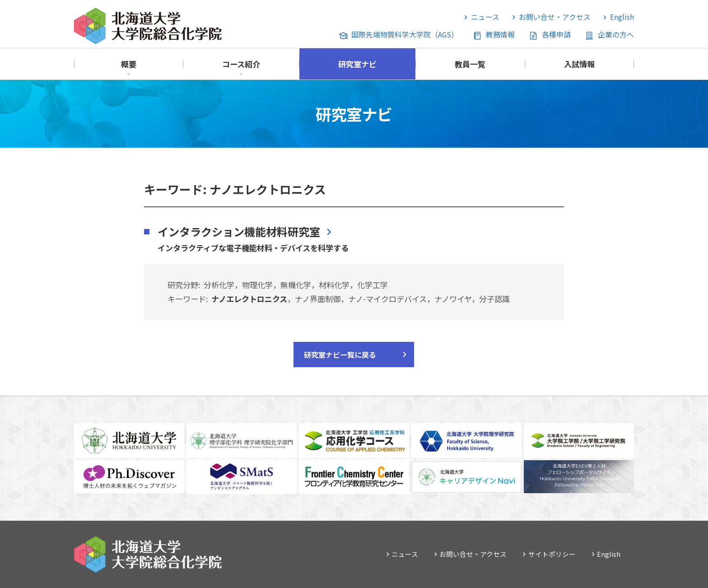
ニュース (485, 17)
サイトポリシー (552, 554)
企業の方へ (616, 35)
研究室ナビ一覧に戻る (340, 355)
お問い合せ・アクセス (555, 17)
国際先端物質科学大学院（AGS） (405, 35)
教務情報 (500, 35)
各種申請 (556, 35)
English (622, 17)
